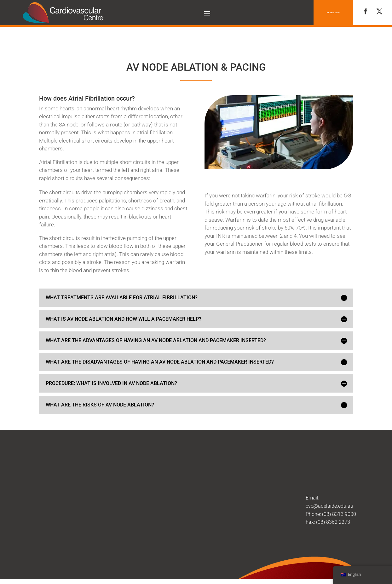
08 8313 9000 (333, 12)
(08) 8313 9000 (339, 499)
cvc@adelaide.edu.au (329, 491)
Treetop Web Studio (251, 574)
